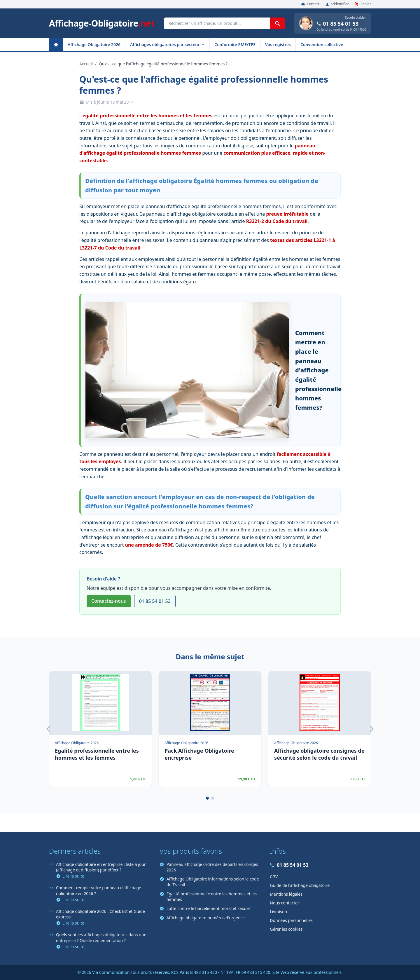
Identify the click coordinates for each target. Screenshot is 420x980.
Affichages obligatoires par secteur (167, 45)
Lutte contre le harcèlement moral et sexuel (205, 908)
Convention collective (322, 45)
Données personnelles (291, 920)
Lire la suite (70, 876)
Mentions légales (286, 894)
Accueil (86, 64)
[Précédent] (48, 729)
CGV (274, 877)
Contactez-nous (109, 601)
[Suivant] (372, 729)
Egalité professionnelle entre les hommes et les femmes (208, 897)
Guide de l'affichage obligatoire (300, 885)
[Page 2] (213, 798)
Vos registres (278, 45)
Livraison (278, 912)
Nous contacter (284, 903)
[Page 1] (207, 798)
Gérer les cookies (286, 929)
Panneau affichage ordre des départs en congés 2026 (209, 867)
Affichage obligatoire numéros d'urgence (202, 918)
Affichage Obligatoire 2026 (94, 45)
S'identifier (337, 4)
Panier (363, 4)
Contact (310, 4)
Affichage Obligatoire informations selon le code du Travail (209, 882)
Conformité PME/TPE (235, 45)
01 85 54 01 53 (337, 24)
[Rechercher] (277, 23)
